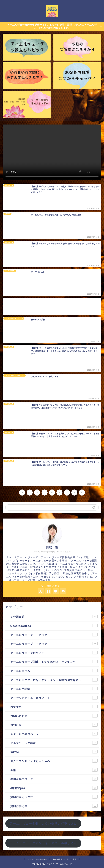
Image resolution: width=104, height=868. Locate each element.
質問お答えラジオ (54, 797)
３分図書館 (54, 616)
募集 (54, 770)
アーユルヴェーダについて (54, 653)
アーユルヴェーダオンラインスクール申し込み (43, 843)
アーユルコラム (54, 671)
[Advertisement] (52, 306)
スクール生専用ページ (54, 734)
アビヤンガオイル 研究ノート (54, 698)
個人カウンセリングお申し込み (54, 761)
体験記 (54, 752)
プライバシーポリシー (37, 859)
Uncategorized (54, 626)
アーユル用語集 (54, 689)
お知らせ (54, 725)
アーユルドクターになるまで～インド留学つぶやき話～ (54, 680)
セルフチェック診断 (54, 743)
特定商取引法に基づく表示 (65, 859)
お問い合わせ (54, 716)
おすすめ (54, 707)
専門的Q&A (54, 788)
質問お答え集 (54, 806)
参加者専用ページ (54, 779)
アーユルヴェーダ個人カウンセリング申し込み (43, 824)
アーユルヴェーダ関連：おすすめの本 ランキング (54, 662)
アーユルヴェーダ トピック (54, 635)
